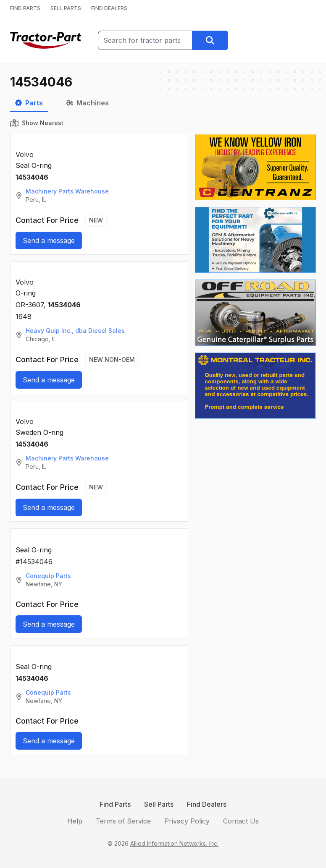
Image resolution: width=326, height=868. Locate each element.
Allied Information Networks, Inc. (174, 843)
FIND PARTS (25, 8)
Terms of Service (123, 821)
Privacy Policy (187, 821)
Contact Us (241, 821)
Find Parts (115, 804)
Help (75, 821)
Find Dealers (207, 804)
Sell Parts (159, 804)
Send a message (49, 241)
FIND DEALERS (109, 8)
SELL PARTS (66, 8)
